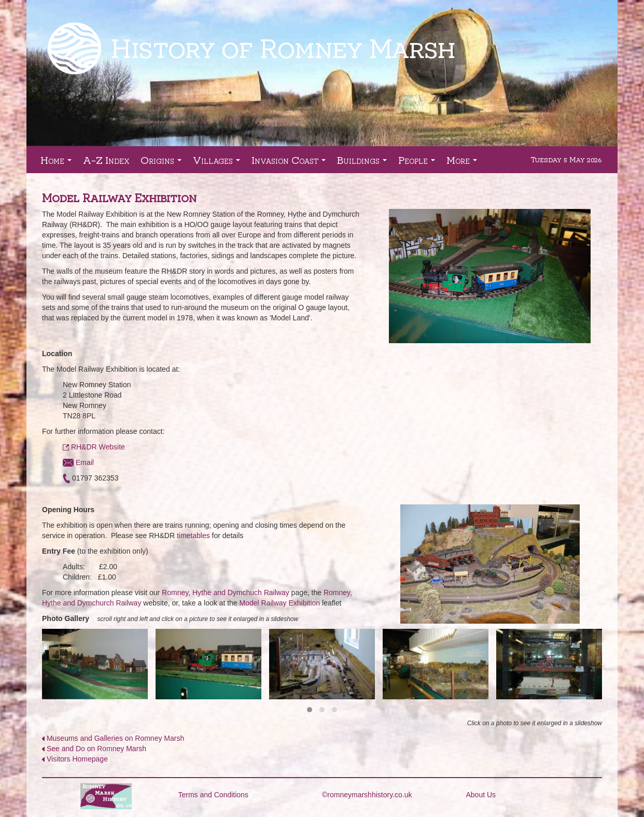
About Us (481, 795)
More (464, 163)
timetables (193, 536)
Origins (163, 163)
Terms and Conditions (213, 795)
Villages (219, 163)
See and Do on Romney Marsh (96, 749)
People (419, 163)
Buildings (364, 163)
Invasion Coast (291, 163)
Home (58, 163)
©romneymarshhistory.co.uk (367, 795)
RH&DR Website (98, 447)
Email (78, 462)
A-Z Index (106, 160)
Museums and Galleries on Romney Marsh (115, 738)
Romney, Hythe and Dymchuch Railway (226, 593)
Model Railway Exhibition (280, 603)
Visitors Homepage (77, 759)
